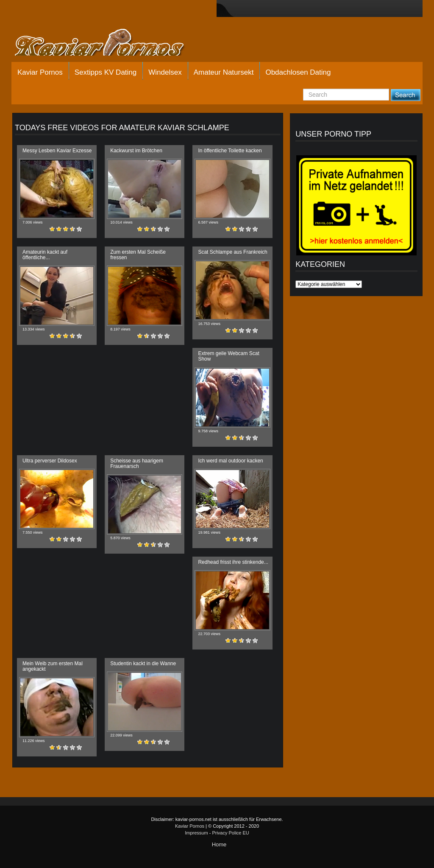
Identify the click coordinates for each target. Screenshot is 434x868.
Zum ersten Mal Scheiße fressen (138, 255)
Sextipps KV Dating (106, 72)
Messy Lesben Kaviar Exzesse (57, 151)
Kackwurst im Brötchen (136, 151)
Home (219, 844)
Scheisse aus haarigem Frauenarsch (137, 463)
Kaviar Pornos (40, 72)
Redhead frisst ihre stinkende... (233, 562)
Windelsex (165, 72)
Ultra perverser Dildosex (50, 461)
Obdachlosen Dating (298, 72)
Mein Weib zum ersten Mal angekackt (53, 666)
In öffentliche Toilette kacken (230, 151)
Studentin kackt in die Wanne (143, 664)
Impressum (196, 833)
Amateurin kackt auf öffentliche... (45, 255)
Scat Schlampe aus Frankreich (232, 252)
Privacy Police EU (230, 833)
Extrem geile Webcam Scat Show (229, 356)
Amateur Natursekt (224, 72)
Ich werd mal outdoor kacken (230, 461)
